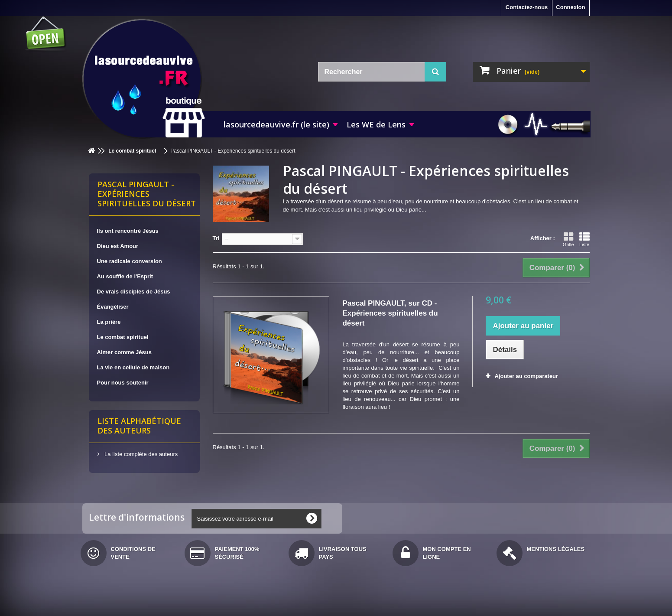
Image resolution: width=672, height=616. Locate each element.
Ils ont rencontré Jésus (128, 231)
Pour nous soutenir (123, 383)
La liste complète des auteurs (141, 454)
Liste (584, 239)
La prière (109, 322)
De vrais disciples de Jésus (134, 292)
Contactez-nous (527, 7)
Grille (568, 239)
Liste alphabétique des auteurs (139, 426)
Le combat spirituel (123, 337)
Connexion (570, 7)
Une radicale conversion (130, 261)
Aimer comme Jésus (124, 352)
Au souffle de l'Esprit (125, 276)
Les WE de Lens (376, 124)
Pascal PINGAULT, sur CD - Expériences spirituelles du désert (390, 313)
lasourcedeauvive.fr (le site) (276, 124)
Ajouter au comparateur (526, 376)
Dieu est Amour (118, 246)
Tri (216, 238)
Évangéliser (113, 307)
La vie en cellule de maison (133, 367)
